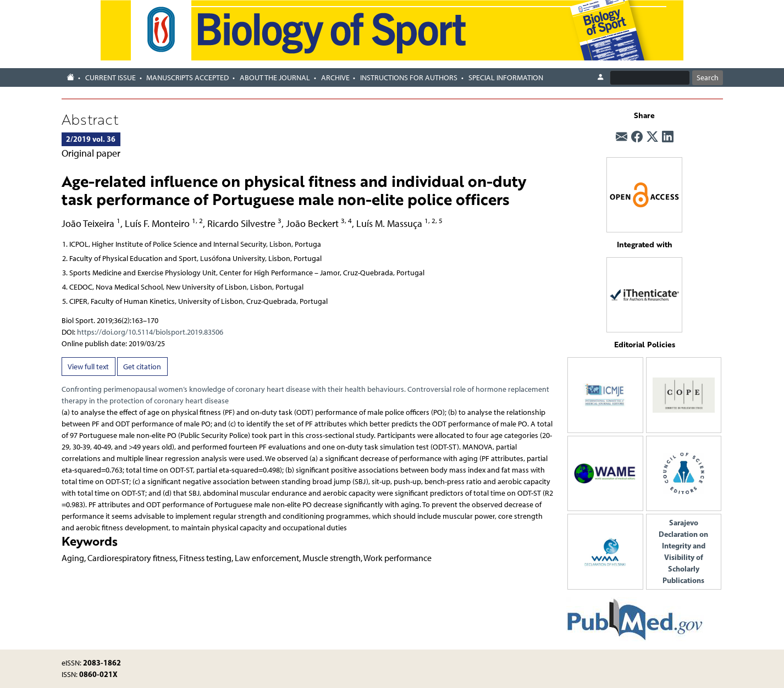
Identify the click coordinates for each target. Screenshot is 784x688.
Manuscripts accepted (187, 78)
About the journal (275, 78)
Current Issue (111, 78)
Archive (335, 78)
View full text (88, 367)
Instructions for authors (409, 78)
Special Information (506, 78)
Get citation (142, 367)
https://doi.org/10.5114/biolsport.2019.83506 (150, 332)
